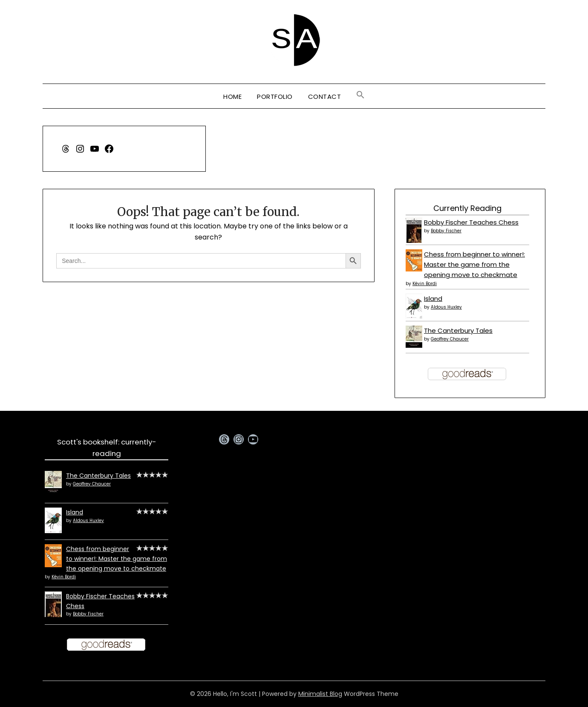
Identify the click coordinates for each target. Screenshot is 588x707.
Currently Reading (467, 208)
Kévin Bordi (425, 284)
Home (232, 97)
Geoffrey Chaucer (450, 339)
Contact (325, 97)
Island (433, 299)
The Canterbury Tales (458, 330)
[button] (360, 95)
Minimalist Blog (320, 694)
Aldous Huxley (446, 307)
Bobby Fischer (446, 231)
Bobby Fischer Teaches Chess (471, 222)
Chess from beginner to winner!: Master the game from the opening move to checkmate (474, 265)
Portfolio (275, 97)
